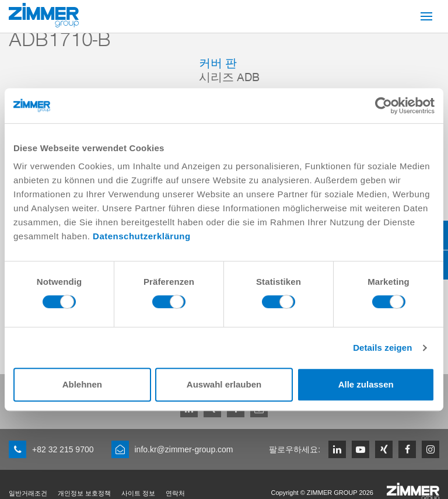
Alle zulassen (366, 384)
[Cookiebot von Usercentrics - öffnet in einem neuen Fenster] (384, 106)
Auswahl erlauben (224, 384)
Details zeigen (382, 348)
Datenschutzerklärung (142, 236)
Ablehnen (82, 384)
